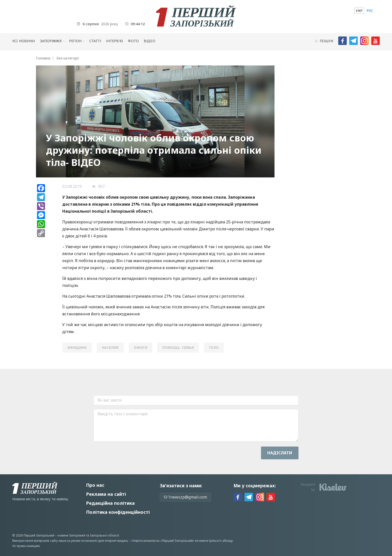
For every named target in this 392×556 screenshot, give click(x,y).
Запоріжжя (51, 41)
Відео (149, 41)
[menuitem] (359, 11)
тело (214, 347)
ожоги (140, 347)
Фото (133, 41)
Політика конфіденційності (118, 512)
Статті (95, 41)
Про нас (95, 485)
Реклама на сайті (106, 494)
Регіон (75, 41)
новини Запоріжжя (71, 535)
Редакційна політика (110, 503)
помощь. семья (178, 347)
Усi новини (23, 41)
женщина (77, 347)
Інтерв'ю (114, 41)
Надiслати (280, 453)
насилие (110, 347)
